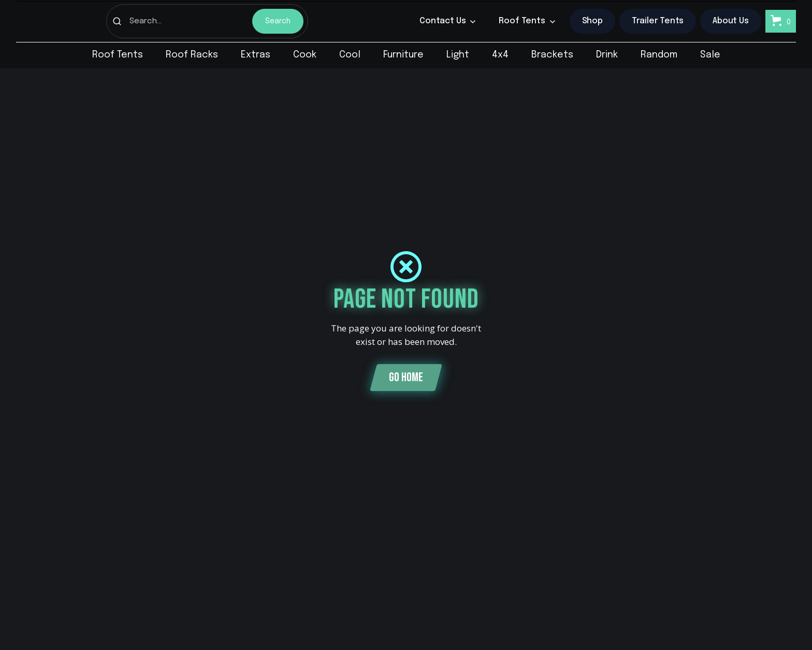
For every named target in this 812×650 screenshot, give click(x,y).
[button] (448, 21)
